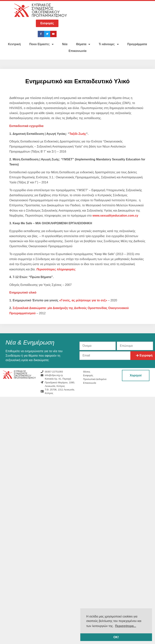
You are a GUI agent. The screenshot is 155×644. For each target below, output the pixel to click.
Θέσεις (87, 372)
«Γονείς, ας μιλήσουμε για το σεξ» (83, 300)
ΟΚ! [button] (116, 637)
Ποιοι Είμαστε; (41, 44)
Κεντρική (14, 44)
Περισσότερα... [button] (126, 626)
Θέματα (83, 44)
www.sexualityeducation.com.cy (115, 216)
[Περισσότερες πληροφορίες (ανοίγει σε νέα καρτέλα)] (56, 269)
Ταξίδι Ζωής (78, 134)
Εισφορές (88, 375)
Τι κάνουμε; (109, 44)
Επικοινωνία (77, 51)
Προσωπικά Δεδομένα (95, 379)
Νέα (65, 44)
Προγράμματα (137, 44)
